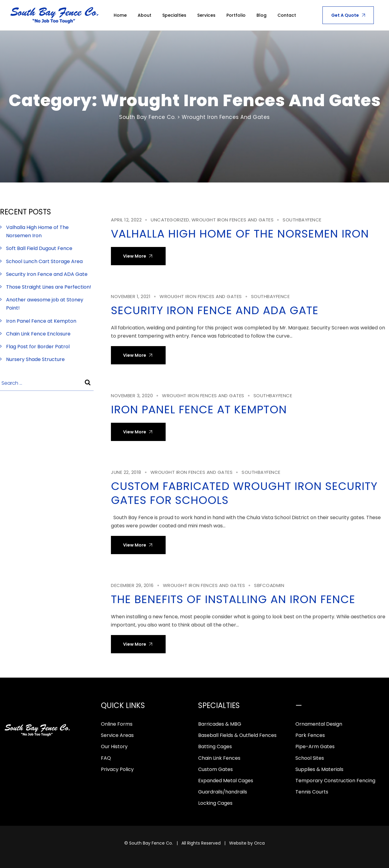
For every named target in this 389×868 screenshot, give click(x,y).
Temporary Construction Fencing (335, 781)
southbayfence (302, 220)
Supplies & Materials (319, 769)
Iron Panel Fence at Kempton (199, 410)
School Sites (310, 758)
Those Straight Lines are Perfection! (49, 287)
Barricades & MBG (220, 724)
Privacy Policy (117, 769)
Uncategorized (170, 220)
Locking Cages (215, 803)
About (145, 15)
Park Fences (310, 735)
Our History (114, 746)
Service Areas (117, 735)
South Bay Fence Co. (151, 843)
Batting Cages (215, 746)
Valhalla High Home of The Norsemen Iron (240, 234)
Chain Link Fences (219, 758)
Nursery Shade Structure (35, 359)
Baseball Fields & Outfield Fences (237, 735)
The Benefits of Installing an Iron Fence (233, 599)
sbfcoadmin (269, 585)
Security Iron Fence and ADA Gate (215, 310)
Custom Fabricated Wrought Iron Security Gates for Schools (244, 493)
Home (120, 15)
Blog (262, 15)
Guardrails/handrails (223, 792)
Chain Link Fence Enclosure (38, 334)
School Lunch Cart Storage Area (44, 261)
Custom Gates (215, 769)
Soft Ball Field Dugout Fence (39, 248)
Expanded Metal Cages (226, 781)
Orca (259, 843)
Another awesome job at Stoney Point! (45, 304)
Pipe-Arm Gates (315, 746)
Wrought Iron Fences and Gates (233, 220)
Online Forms (117, 724)
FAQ (106, 758)
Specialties (174, 15)
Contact (287, 15)
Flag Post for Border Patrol (38, 347)
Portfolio (236, 15)
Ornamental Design (319, 724)
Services (206, 15)
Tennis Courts (312, 792)
